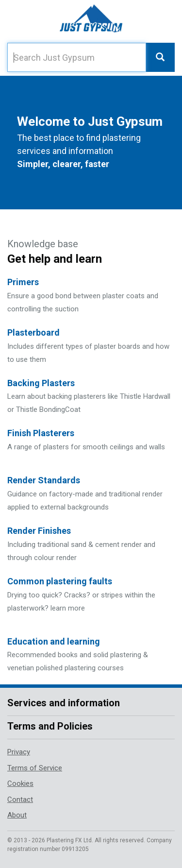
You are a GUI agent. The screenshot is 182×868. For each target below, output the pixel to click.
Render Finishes (39, 531)
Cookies (20, 783)
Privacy (19, 752)
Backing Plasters (41, 383)
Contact (20, 800)
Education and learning (54, 641)
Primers (23, 282)
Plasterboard (33, 332)
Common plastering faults (60, 581)
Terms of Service (35, 768)
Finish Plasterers (41, 433)
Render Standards (44, 480)
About (17, 815)
